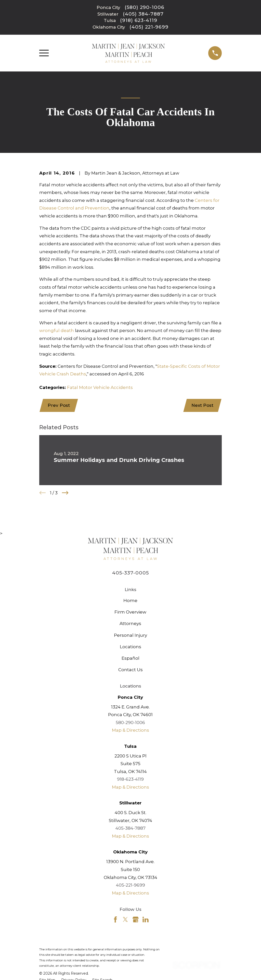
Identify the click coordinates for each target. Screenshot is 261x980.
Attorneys (130, 624)
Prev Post (59, 406)
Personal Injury (130, 635)
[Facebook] (115, 920)
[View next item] (65, 493)
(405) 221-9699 (149, 27)
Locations (130, 647)
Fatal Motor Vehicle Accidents (100, 387)
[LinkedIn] (146, 920)
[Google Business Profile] (136, 920)
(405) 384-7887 (143, 14)
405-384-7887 (130, 829)
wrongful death (57, 330)
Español (130, 659)
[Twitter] (125, 920)
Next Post (202, 406)
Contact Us (130, 670)
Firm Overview (130, 612)
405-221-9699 (130, 886)
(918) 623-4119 (139, 21)
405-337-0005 (130, 573)
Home (130, 601)
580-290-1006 (130, 723)
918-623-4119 (130, 780)
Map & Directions (130, 731)
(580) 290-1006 (145, 8)
